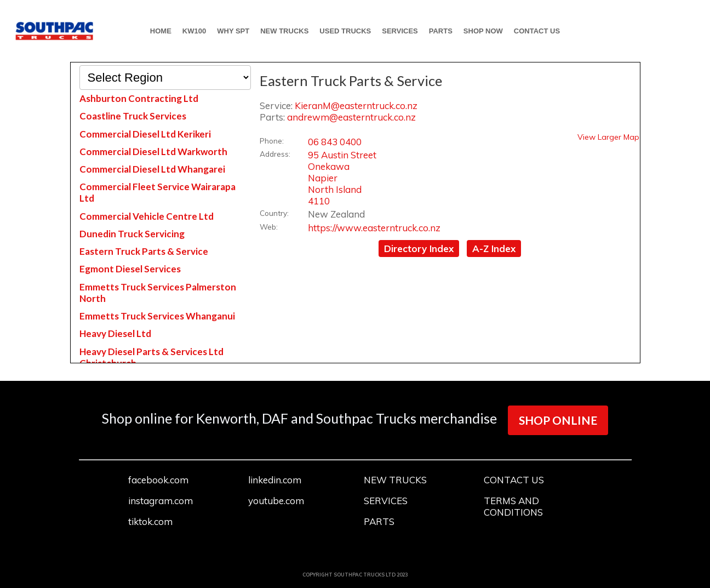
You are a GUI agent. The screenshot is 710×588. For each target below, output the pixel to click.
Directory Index (419, 249)
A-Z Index (494, 249)
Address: (275, 154)
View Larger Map (608, 137)
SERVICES (400, 31)
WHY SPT (233, 31)
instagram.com (161, 501)
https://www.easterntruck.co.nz (374, 228)
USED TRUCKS (345, 31)
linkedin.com (275, 480)
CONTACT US (537, 31)
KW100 (194, 31)
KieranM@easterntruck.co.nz (356, 105)
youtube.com (276, 501)
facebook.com (158, 480)
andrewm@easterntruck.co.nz (351, 117)
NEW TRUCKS (284, 31)
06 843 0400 (335, 142)
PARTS (441, 31)
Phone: (272, 141)
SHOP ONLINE (558, 420)
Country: (274, 213)
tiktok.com (150, 521)
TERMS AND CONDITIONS (513, 506)
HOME (161, 31)
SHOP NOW (483, 31)
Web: (269, 227)
